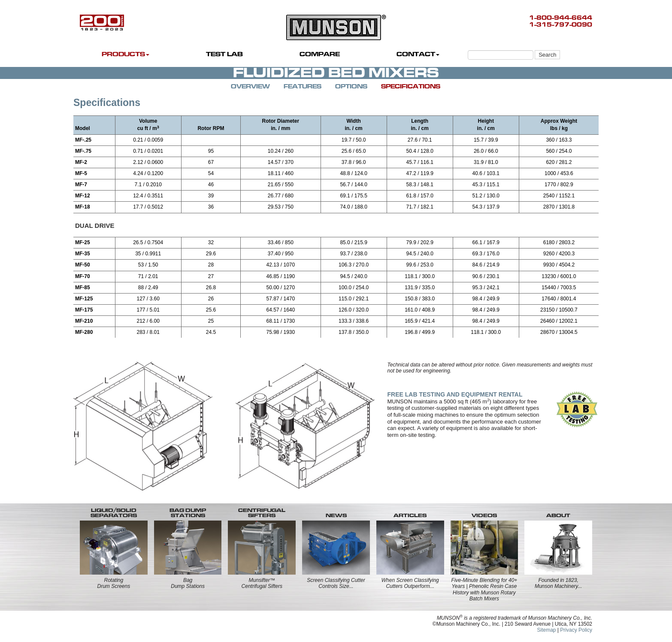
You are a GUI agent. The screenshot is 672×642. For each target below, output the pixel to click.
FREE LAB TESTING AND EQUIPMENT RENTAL (455, 394)
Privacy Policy (576, 630)
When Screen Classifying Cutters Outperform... (410, 583)
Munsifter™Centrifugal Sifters (262, 583)
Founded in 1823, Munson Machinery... (558, 583)
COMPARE (320, 54)
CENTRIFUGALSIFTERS (262, 513)
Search (547, 55)
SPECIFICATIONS (411, 86)
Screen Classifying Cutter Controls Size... (336, 583)
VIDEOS (484, 515)
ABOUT (558, 515)
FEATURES (303, 86)
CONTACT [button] (418, 54)
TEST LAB (224, 54)
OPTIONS (351, 86)
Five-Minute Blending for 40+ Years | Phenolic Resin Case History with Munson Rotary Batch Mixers (484, 589)
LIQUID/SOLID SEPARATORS (114, 513)
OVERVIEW (250, 86)
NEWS (336, 515)
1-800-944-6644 (561, 18)
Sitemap (546, 630)
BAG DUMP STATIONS (188, 513)
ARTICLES (410, 515)
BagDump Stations (188, 583)
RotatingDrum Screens (114, 583)
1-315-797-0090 (561, 25)
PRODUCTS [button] (126, 54)
